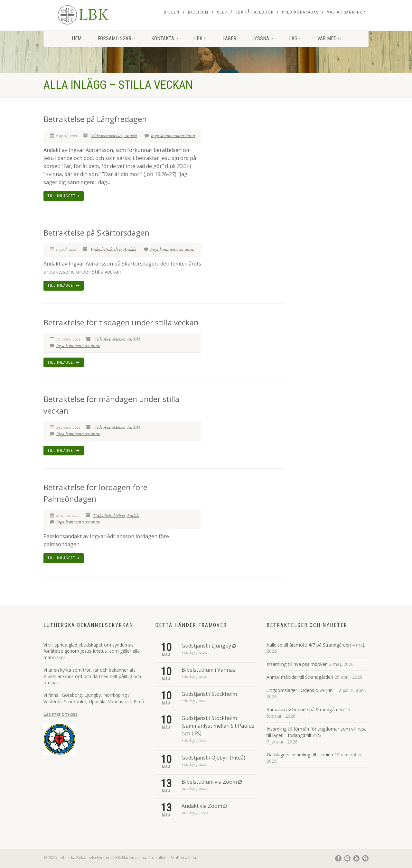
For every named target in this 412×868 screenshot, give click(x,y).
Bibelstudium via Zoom (209, 782)
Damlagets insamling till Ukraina (300, 755)
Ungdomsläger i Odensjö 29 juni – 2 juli (307, 690)
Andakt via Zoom (202, 806)
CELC (222, 12)
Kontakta (165, 38)
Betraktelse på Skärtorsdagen (96, 233)
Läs (295, 38)
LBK (200, 38)
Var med (329, 38)
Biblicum (198, 12)
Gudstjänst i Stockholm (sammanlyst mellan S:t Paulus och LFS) (218, 726)
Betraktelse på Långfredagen (95, 119)
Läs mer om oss (61, 714)
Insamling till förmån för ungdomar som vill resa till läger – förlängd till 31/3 (317, 732)
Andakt (130, 136)
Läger (229, 38)
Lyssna (263, 38)
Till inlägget (64, 196)
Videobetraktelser (107, 136)
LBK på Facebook (255, 12)
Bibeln (172, 12)
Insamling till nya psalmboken (297, 664)
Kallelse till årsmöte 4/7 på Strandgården (309, 645)
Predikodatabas (300, 12)
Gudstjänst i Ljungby (206, 646)
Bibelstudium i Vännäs (208, 670)
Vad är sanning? (346, 12)
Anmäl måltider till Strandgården (300, 677)
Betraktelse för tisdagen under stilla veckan (121, 322)
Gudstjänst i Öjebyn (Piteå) (213, 758)
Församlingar (116, 38)
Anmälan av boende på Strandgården (305, 709)
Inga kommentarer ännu (170, 136)
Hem (77, 38)
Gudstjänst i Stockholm (209, 694)
